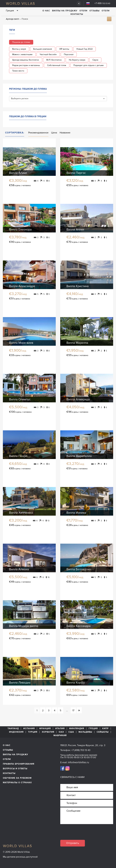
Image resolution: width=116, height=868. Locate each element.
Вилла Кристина (78, 286)
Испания (29, 729)
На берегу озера (77, 60)
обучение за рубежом (17, 778)
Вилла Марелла (77, 343)
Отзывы (94, 11)
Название (65, 133)
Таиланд (13, 729)
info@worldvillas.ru (78, 762)
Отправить (73, 843)
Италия (60, 729)
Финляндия (77, 729)
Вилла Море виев (21, 343)
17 (73, 711)
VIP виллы (64, 49)
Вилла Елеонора (20, 230)
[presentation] (83, 834)
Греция (93, 729)
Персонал (69, 54)
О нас (46, 11)
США (71, 732)
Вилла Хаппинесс (21, 513)
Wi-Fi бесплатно (54, 60)
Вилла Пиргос (76, 173)
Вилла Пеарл (18, 456)
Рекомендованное (38, 133)
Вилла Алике (18, 173)
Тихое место (18, 71)
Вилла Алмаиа (19, 569)
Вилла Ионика (76, 513)
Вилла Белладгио (79, 569)
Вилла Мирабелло (79, 456)
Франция (45, 729)
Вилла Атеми (75, 230)
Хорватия (48, 732)
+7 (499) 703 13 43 (81, 750)
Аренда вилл (12, 19)
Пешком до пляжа (21, 42)
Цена (54, 133)
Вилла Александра (22, 286)
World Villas (20, 3)
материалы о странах (17, 783)
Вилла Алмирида (78, 399)
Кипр (105, 729)
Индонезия (16, 732)
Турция (33, 732)
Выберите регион (58, 99)
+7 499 (102, 3)
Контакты (77, 14)
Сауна (95, 60)
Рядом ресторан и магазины (26, 65)
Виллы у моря (19, 49)
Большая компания (43, 49)
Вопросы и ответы (15, 769)
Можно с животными (22, 54)
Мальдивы (85, 732)
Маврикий (60, 735)
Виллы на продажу (65, 11)
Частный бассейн (48, 54)
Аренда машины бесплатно (26, 60)
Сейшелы (103, 732)
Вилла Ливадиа (20, 683)
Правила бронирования (19, 764)
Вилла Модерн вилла (24, 626)
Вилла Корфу (76, 683)
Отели (83, 11)
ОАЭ (61, 732)
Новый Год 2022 (85, 49)
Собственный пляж (57, 65)
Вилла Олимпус (20, 399)
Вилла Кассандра (79, 626)
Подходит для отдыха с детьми (89, 65)
